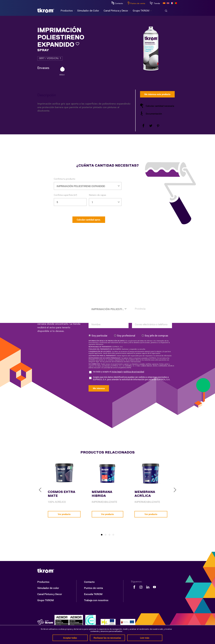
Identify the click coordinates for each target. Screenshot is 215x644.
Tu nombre (94, 318)
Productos (43, 582)
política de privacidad (134, 372)
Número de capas (97, 195)
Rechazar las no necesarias (107, 638)
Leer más (145, 638)
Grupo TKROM (46, 600)
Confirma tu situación (143, 302)
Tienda (155, 3)
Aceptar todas (70, 638)
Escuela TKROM (93, 594)
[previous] (40, 490)
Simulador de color (48, 588)
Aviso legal (117, 372)
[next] (175, 490)
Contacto (117, 3)
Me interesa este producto (157, 94)
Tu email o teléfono (142, 318)
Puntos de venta (136, 3)
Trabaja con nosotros (96, 600)
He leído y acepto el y (119, 372)
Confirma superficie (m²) (65, 195)
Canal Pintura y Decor (50, 594)
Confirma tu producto (64, 179)
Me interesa (99, 388)
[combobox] (109, 307)
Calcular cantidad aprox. (89, 220)
